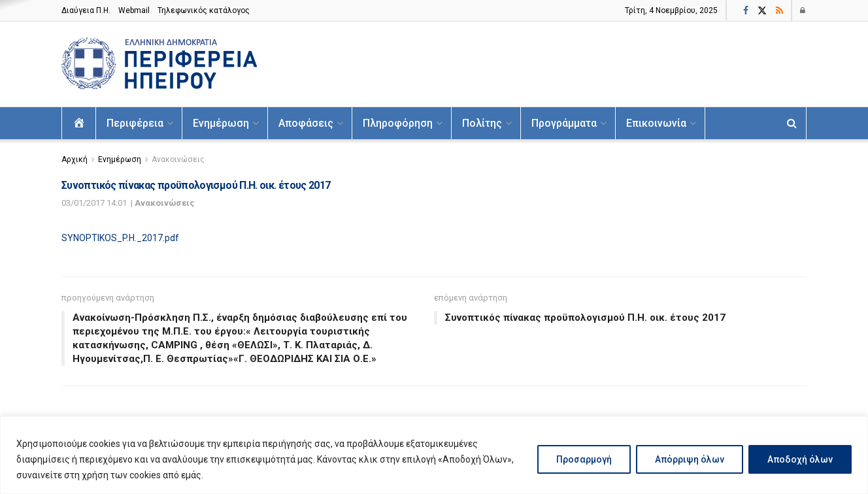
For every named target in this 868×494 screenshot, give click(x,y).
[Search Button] (792, 123)
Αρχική (75, 159)
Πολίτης (482, 123)
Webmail (134, 10)
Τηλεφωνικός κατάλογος (204, 10)
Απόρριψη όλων (690, 459)
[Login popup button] (803, 10)
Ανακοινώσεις (178, 159)
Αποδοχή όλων (800, 459)
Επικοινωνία (656, 123)
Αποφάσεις (306, 123)
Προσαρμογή (584, 459)
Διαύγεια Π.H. (86, 10)
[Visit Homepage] (159, 64)
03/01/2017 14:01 (94, 203)
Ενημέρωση (221, 123)
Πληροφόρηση (398, 123)
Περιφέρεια (135, 123)
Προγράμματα (564, 123)
